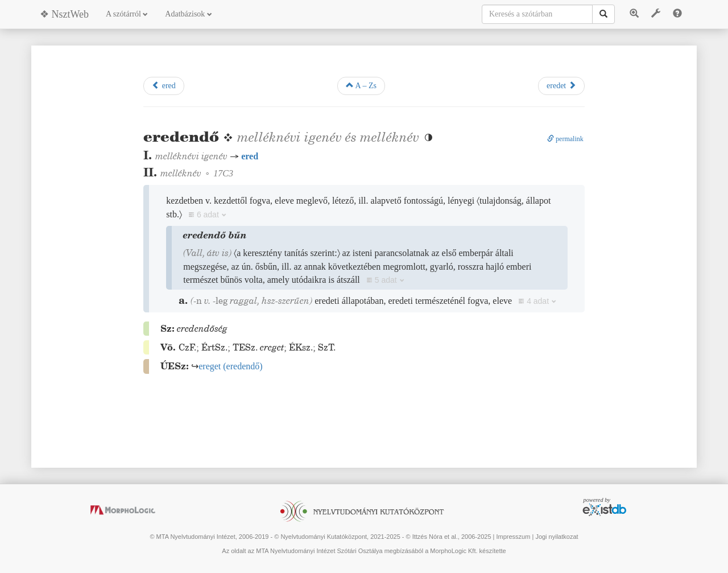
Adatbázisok (188, 14)
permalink (565, 139)
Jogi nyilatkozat (557, 537)
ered (164, 85)
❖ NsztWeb (64, 14)
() (230, 366)
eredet (561, 85)
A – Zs (361, 85)
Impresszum (513, 537)
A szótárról (127, 14)
